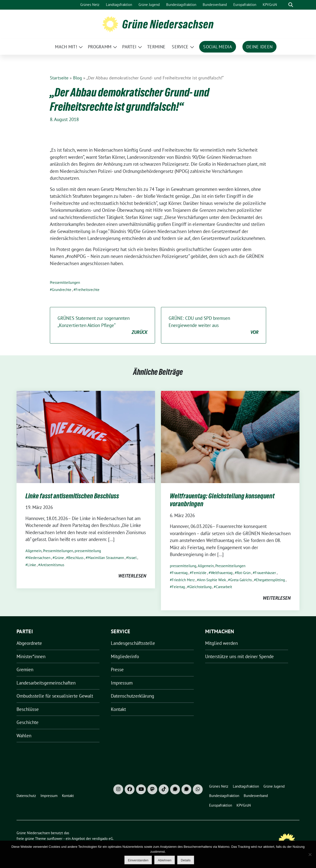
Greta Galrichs (241, 580)
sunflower (55, 839)
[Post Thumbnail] (86, 436)
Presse (117, 669)
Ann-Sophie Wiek (212, 580)
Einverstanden (138, 860)
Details (186, 860)
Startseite (59, 78)
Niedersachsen (39, 558)
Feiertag (178, 587)
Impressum (122, 683)
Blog (78, 78)
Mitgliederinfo (125, 656)
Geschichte (28, 722)
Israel (132, 558)
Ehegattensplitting (270, 580)
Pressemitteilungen (65, 282)
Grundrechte (62, 290)
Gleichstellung (200, 587)
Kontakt (118, 709)
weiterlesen (132, 576)
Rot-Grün (244, 573)
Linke (32, 565)
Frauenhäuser (265, 573)
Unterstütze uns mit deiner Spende (239, 656)
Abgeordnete (29, 643)
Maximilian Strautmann (106, 558)
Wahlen (24, 736)
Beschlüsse (28, 709)
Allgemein (33, 551)
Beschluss (76, 558)
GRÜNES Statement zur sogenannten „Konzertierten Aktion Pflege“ (102, 325)
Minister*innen (31, 656)
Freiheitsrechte (88, 290)
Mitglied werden (221, 643)
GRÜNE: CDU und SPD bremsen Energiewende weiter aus (214, 325)
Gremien (25, 669)
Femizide (199, 573)
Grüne (59, 558)
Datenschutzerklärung (132, 696)
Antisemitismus (52, 565)
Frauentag (180, 573)
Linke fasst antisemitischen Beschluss (72, 496)
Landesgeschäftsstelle (133, 643)
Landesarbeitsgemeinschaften (46, 683)
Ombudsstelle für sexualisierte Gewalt (55, 696)
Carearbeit (224, 587)
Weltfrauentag (222, 573)
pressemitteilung (88, 551)
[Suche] (284, 5)
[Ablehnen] (310, 854)
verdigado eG (102, 839)
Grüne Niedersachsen (168, 24)
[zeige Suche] (291, 5)
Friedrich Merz (183, 580)
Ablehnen (165, 860)
